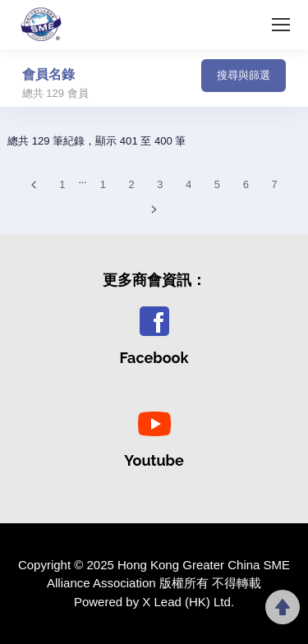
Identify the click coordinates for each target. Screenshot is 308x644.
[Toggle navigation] (145, 80)
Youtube (154, 460)
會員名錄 (48, 74)
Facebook (154, 358)
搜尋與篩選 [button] (244, 75)
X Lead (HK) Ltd (186, 602)
